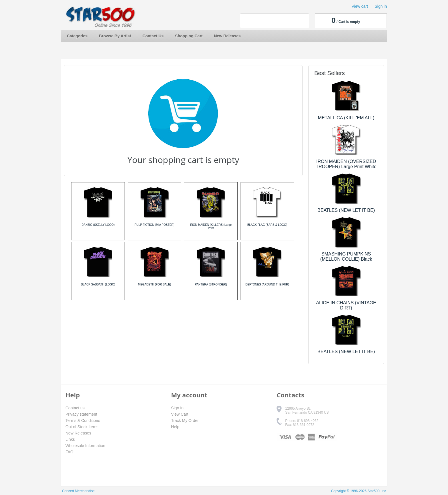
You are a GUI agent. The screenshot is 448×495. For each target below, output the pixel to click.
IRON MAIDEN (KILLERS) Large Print (211, 226)
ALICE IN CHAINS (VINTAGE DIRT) (346, 305)
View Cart (180, 414)
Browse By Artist (115, 36)
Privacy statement (81, 414)
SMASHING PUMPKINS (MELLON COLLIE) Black (346, 256)
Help (175, 427)
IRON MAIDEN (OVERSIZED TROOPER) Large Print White (346, 164)
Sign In (177, 408)
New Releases (227, 36)
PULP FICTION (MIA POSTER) (154, 225)
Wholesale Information (85, 446)
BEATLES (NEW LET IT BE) (346, 210)
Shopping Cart (189, 36)
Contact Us (153, 36)
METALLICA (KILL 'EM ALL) (346, 118)
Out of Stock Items (82, 427)
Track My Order (185, 420)
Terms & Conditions (83, 420)
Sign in (381, 6)
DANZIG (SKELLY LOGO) (98, 225)
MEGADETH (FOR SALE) (155, 284)
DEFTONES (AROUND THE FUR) (267, 284)
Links (70, 439)
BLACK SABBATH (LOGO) (98, 284)
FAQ (69, 452)
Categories (77, 36)
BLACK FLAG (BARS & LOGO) (267, 225)
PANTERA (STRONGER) (211, 284)
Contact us (75, 408)
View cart (360, 6)
